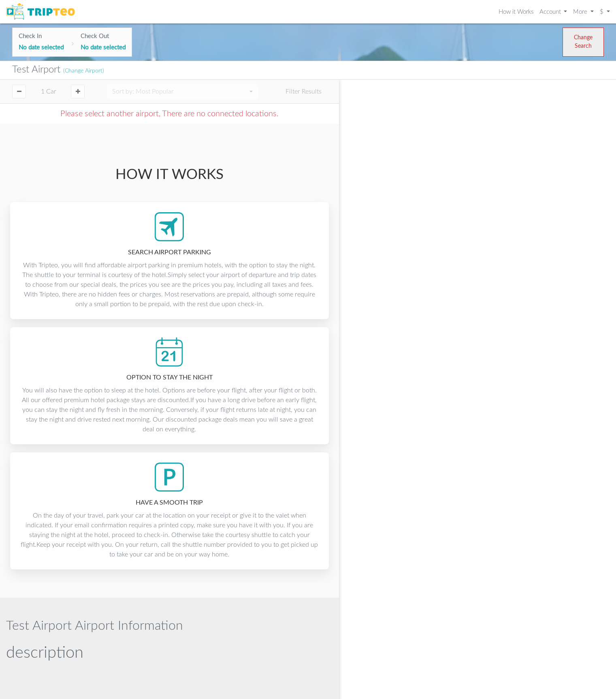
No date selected (41, 48)
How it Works (516, 12)
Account (551, 12)
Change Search (583, 42)
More (581, 12)
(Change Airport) (84, 71)
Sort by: (143, 92)
